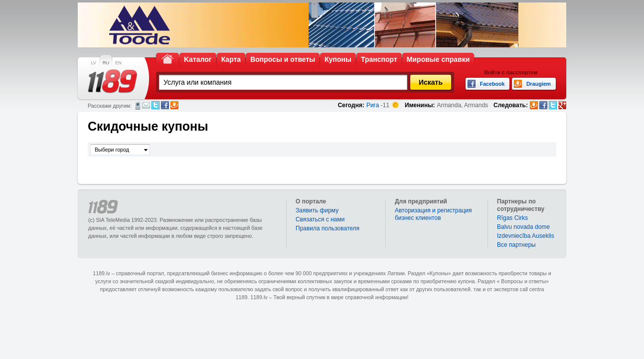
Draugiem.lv (174, 105)
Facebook (165, 105)
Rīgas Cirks (512, 218)
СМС (138, 106)
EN (118, 63)
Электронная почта (146, 105)
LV (93, 63)
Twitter (156, 105)
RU (106, 63)
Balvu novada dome (523, 227)
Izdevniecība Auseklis (526, 236)
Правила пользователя (327, 228)
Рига (373, 105)
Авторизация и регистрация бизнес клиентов (433, 214)
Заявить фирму (317, 210)
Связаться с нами (320, 219)
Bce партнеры (516, 245)
